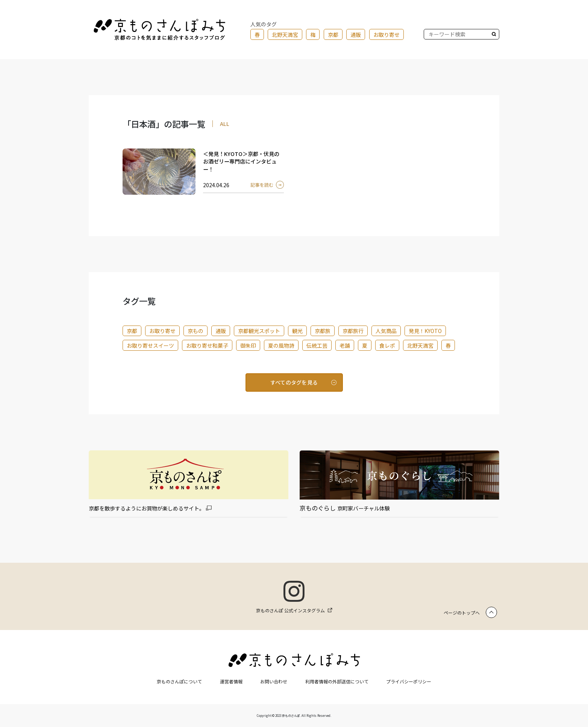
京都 (333, 35)
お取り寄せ (386, 35)
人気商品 (386, 331)
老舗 (345, 345)
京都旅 (323, 331)
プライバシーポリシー (409, 681)
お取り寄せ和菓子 (207, 345)
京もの (195, 331)
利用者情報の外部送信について (337, 681)
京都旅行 (353, 331)
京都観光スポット (259, 331)
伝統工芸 (317, 345)
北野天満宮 (285, 35)
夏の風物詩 (281, 345)
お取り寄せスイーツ (150, 345)
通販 (356, 35)
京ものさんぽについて (179, 681)
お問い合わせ (274, 681)
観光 (297, 331)
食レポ (387, 345)
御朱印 (248, 345)
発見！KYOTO (425, 331)
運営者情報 (231, 681)
